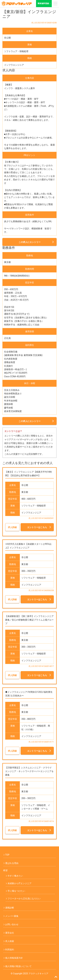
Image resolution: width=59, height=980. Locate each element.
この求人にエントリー (30, 242)
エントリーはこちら (37, 527)
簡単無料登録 (44, 3)
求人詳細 (12, 527)
